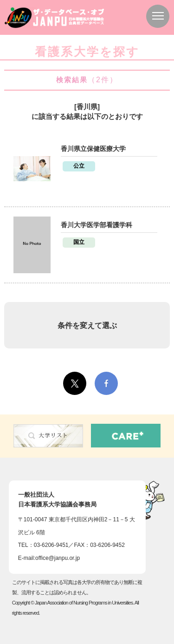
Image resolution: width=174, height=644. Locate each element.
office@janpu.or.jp (58, 558)
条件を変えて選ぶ (87, 325)
